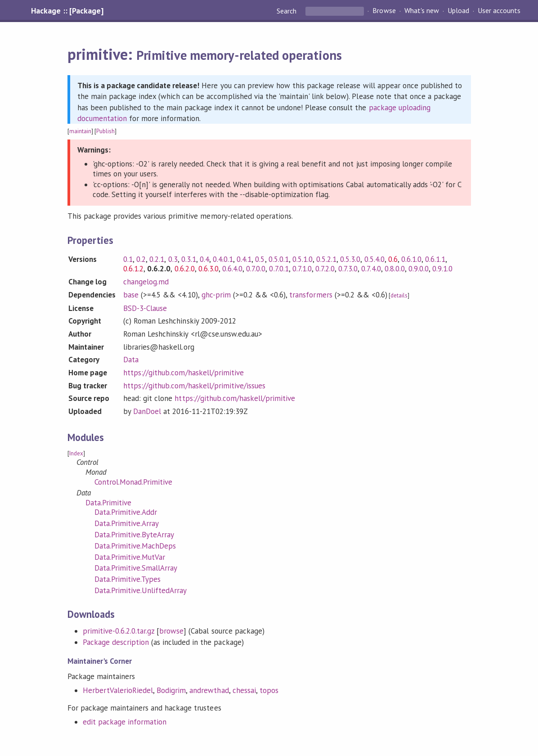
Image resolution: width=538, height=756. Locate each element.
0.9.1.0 (442, 269)
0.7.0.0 (256, 269)
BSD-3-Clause (145, 308)
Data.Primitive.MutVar (130, 557)
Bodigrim (171, 690)
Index (76, 453)
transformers (311, 295)
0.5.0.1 (279, 259)
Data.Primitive (108, 503)
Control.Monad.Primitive (134, 482)
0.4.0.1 (223, 259)
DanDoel (147, 411)
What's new (422, 11)
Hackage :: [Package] (67, 11)
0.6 (393, 259)
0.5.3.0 (350, 259)
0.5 (260, 259)
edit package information (125, 722)
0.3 (173, 259)
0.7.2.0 (325, 269)
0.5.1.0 (303, 259)
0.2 (141, 259)
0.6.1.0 (411, 259)
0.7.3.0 (348, 269)
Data (131, 360)
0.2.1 (157, 259)
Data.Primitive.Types (128, 579)
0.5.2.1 (326, 259)
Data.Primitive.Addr (126, 512)
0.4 (204, 259)
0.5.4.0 (374, 259)
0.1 (128, 259)
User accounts (499, 11)
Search (287, 11)
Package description (116, 642)
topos (269, 690)
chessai (244, 690)
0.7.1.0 (302, 269)
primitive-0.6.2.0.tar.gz (119, 631)
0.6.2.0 (185, 269)
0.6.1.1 (435, 259)
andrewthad (209, 690)
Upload (458, 11)
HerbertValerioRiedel (118, 690)
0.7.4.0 (371, 269)
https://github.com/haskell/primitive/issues (194, 386)
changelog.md (146, 282)
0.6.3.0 (208, 269)
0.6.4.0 (232, 269)
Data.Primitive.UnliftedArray (141, 590)
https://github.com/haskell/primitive (184, 373)
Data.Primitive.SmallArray (136, 568)
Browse (384, 11)
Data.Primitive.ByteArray (134, 535)
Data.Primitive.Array (127, 523)
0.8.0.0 (395, 269)
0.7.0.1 (279, 269)
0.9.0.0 (419, 269)
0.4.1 (244, 259)
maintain (80, 131)
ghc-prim (216, 295)
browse (171, 631)
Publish (105, 131)
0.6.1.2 (133, 269)
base (131, 295)
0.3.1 (189, 259)
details (399, 295)
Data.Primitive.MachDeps (135, 546)
